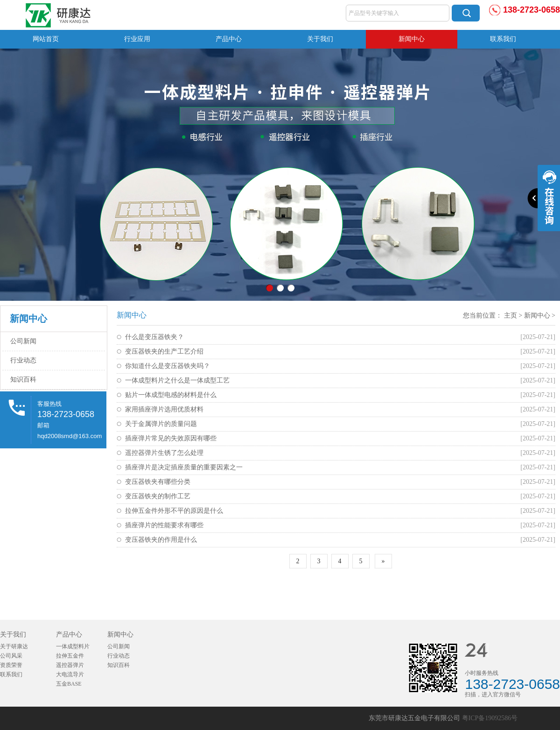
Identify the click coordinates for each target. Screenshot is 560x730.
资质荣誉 (11, 665)
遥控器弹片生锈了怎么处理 (164, 453)
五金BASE (69, 684)
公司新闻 (23, 341)
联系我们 (503, 39)
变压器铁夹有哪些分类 (158, 482)
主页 (511, 315)
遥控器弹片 (70, 665)
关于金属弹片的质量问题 (161, 424)
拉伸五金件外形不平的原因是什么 (174, 511)
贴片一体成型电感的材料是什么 (171, 395)
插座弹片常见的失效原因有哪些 (171, 438)
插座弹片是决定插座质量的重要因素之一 (184, 467)
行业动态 (23, 360)
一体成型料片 (73, 646)
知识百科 (23, 379)
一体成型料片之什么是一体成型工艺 (177, 380)
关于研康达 (14, 646)
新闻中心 (412, 39)
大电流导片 (70, 674)
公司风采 (11, 656)
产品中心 (229, 39)
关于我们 (320, 39)
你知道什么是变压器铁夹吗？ (168, 366)
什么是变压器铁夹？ (154, 337)
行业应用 (137, 39)
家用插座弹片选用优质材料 (164, 409)
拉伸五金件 (70, 656)
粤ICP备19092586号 (490, 718)
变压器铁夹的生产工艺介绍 (164, 351)
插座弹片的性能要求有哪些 (164, 525)
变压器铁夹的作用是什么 (161, 540)
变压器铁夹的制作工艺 (158, 496)
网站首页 (46, 39)
